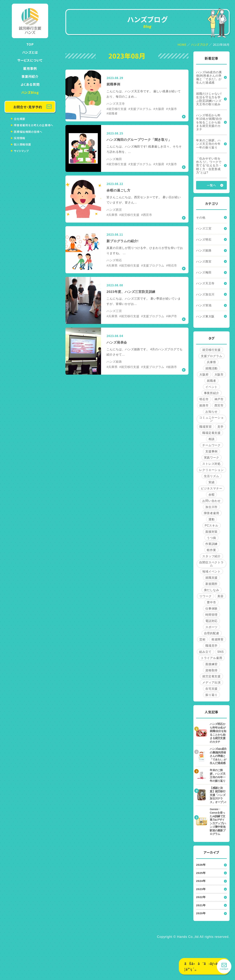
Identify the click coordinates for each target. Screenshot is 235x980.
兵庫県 (211, 363)
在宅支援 (211, 690)
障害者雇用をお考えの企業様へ (34, 125)
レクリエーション (211, 471)
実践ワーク (212, 459)
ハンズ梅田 (204, 273)
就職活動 (211, 369)
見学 (220, 428)
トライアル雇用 (212, 659)
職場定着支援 (211, 434)
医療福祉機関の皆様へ (28, 132)
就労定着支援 (211, 678)
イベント (211, 388)
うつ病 (211, 539)
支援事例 (211, 453)
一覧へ (211, 186)
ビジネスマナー (212, 490)
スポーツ (211, 629)
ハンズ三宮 (204, 229)
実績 (212, 484)
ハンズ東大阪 (205, 317)
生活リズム (212, 477)
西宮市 (219, 407)
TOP (30, 44)
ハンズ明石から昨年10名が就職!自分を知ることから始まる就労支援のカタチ (209, 122)
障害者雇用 (212, 514)
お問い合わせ (211, 502)
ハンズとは (30, 52)
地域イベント (211, 573)
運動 (212, 521)
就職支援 (211, 579)
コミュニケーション (211, 420)
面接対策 (211, 533)
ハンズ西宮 (204, 262)
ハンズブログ (200, 45)
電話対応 (211, 622)
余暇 (212, 496)
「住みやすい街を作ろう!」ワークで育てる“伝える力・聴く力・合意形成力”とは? (209, 166)
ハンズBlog (30, 92)
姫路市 (204, 407)
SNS (221, 653)
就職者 (211, 382)
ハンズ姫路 (204, 251)
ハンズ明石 (204, 240)
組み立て (205, 653)
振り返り (211, 696)
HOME (182, 45)
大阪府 (204, 376)
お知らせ (211, 413)
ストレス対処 (211, 465)
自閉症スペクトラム (211, 565)
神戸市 (219, 400)
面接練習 (211, 666)
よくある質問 (30, 84)
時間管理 (211, 616)
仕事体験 (211, 610)
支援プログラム (212, 357)
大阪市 (219, 376)
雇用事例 (30, 68)
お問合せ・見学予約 (28, 107)
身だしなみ (212, 591)
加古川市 (211, 508)
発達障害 (217, 641)
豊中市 (211, 604)
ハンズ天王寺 (205, 284)
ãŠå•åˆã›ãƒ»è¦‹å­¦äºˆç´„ (204, 966)
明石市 (204, 400)
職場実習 (205, 428)
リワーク (205, 598)
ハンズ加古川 (205, 295)
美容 (220, 598)
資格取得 (211, 672)
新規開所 (211, 585)
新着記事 (211, 58)
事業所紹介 (30, 76)
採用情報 (20, 138)
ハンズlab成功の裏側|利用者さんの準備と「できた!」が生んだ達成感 (209, 77)
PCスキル (212, 527)
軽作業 (211, 551)
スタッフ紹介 (211, 558)
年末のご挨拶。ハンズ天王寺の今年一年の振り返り (208, 144)
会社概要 (20, 119)
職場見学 (211, 647)
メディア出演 (211, 684)
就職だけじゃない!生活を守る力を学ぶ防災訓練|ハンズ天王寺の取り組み (209, 99)
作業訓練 (211, 545)
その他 (201, 218)
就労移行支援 (211, 351)
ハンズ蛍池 (204, 306)
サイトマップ (21, 151)
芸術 (202, 641)
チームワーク (211, 446)
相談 (212, 440)
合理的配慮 (212, 635)
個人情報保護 (22, 144)
